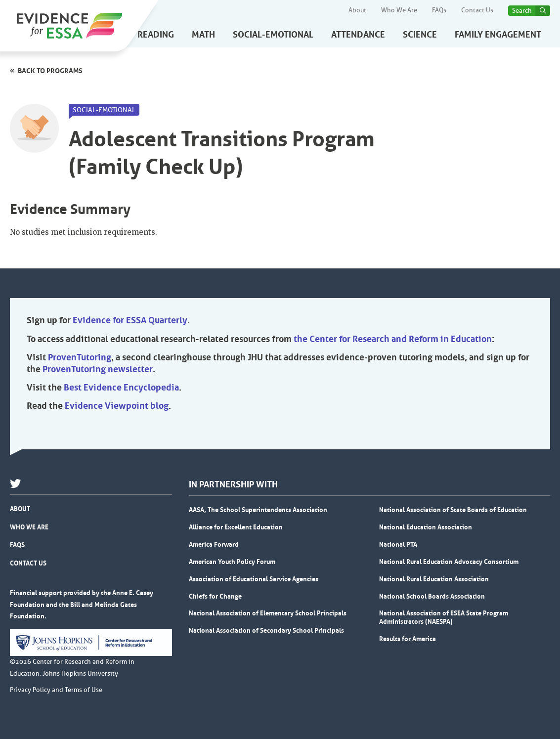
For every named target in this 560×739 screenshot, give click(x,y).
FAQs (439, 10)
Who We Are (399, 10)
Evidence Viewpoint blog (117, 406)
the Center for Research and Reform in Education (393, 339)
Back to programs (50, 71)
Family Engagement (498, 35)
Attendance (358, 35)
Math (203, 35)
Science (420, 35)
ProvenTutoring (80, 357)
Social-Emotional (273, 35)
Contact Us (477, 10)
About (357, 10)
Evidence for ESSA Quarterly (130, 320)
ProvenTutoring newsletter (98, 369)
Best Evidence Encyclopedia (121, 388)
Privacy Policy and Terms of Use (56, 690)
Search (522, 11)
